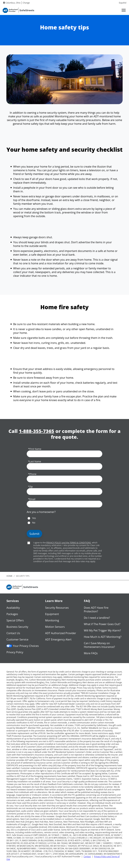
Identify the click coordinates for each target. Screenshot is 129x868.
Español (123, 3)
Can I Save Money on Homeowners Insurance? (99, 645)
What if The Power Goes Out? (102, 624)
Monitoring (52, 620)
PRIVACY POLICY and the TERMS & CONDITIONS (69, 543)
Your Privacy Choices (23, 646)
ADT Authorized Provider (61, 633)
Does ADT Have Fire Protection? (96, 610)
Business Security (17, 627)
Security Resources (57, 608)
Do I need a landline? (97, 618)
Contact (87, 857)
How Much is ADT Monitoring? (103, 637)
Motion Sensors (55, 627)
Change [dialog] (26, 3)
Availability (13, 608)
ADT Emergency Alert (58, 639)
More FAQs (91, 653)
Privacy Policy (15, 652)
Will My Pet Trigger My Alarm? (102, 630)
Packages (12, 614)
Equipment (52, 614)
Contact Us (13, 633)
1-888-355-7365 (36, 431)
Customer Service (17, 639)
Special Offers (15, 620)
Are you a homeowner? (41, 512)
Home (9, 576)
